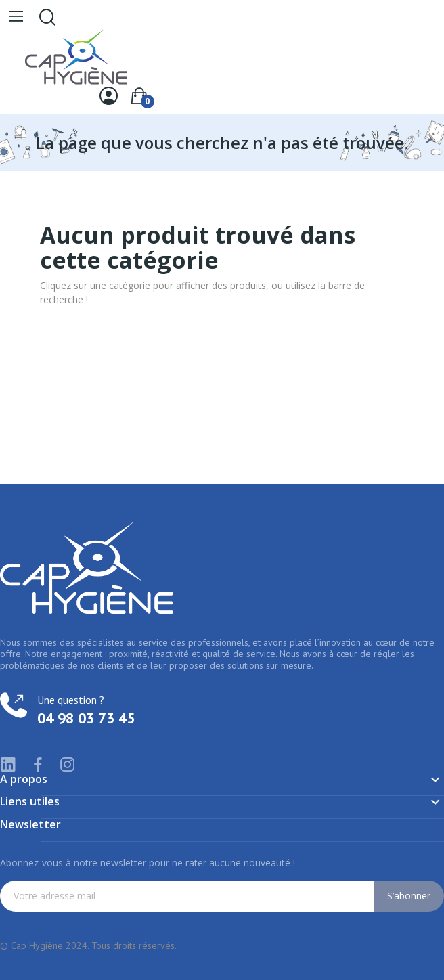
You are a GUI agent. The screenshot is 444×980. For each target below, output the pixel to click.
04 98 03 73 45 (86, 718)
